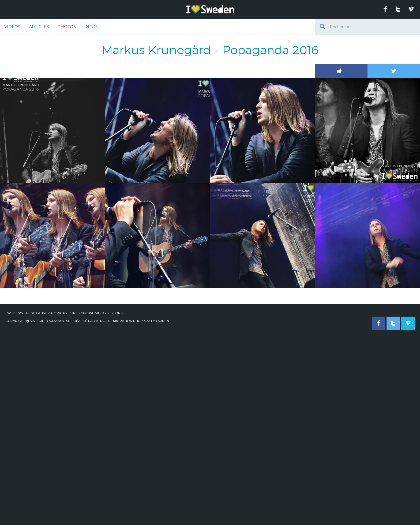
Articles (39, 27)
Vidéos (12, 27)
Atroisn (103, 321)
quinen (162, 321)
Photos (67, 28)
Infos (91, 27)
